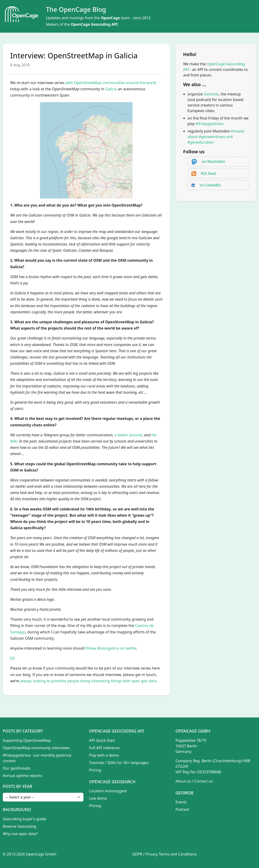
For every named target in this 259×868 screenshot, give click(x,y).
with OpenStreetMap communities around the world (111, 83)
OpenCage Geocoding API (94, 24)
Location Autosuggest (108, 791)
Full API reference (104, 748)
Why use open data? (20, 834)
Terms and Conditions (178, 854)
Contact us (203, 781)
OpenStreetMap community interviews (36, 748)
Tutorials (97, 763)
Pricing (95, 770)
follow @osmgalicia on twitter (111, 648)
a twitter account (128, 435)
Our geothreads (17, 768)
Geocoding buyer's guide (24, 819)
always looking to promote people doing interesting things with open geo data (88, 681)
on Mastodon (213, 161)
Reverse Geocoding (20, 826)
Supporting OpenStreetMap (27, 740)
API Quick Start (102, 740)
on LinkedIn (210, 185)
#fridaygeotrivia (210, 124)
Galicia (111, 89)
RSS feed (208, 173)
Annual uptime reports (22, 776)
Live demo (98, 798)
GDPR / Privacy (145, 854)
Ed (12, 658)
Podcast (182, 809)
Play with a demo (104, 755)
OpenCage (110, 18)
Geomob (211, 94)
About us (183, 781)
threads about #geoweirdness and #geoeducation (216, 137)
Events (181, 802)
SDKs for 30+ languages (128, 763)
